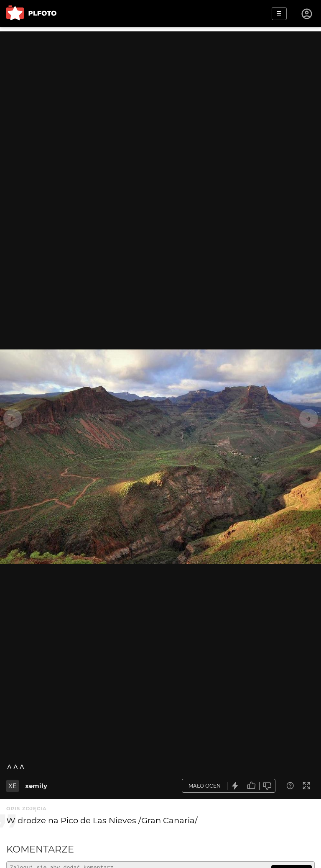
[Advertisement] (160, 90)
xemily (36, 786)
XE (13, 786)
